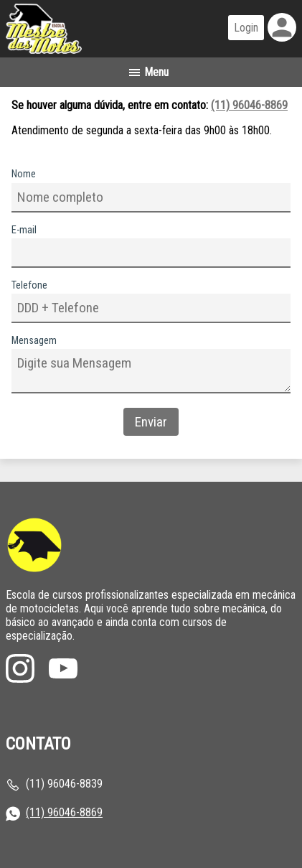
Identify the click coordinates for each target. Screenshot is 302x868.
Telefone (29, 285)
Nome (24, 174)
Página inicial (81, 29)
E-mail (24, 230)
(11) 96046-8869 (249, 105)
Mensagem (34, 341)
